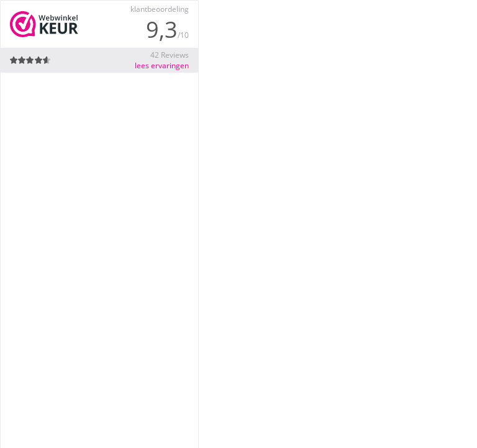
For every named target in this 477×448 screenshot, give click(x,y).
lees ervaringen (162, 65)
